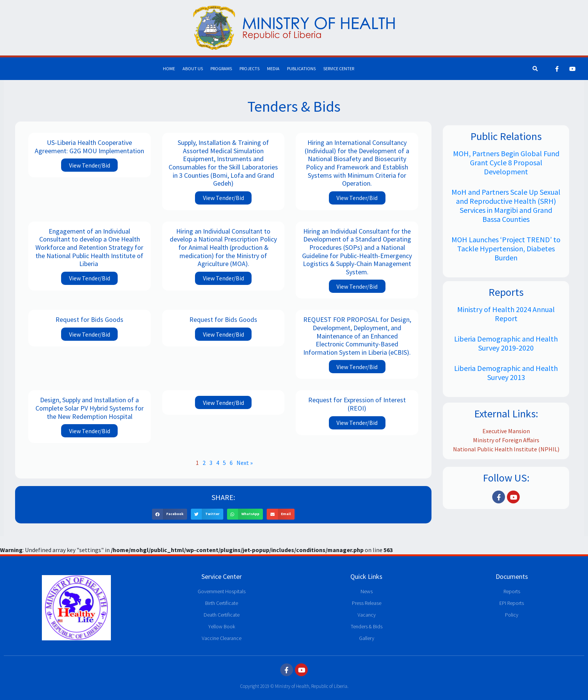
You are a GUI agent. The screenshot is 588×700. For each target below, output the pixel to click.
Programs (221, 68)
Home (169, 68)
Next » (245, 463)
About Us (193, 68)
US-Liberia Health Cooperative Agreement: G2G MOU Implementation (89, 147)
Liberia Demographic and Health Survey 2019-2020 (506, 343)
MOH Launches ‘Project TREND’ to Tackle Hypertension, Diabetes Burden (506, 248)
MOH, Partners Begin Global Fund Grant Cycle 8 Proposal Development (506, 162)
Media (273, 68)
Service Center (339, 68)
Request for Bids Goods (89, 319)
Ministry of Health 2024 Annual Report (506, 314)
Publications (301, 68)
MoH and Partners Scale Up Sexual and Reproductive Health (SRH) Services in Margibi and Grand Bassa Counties (506, 205)
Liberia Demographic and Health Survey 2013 (506, 373)
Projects (249, 68)
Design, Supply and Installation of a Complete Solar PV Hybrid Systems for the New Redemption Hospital (90, 408)
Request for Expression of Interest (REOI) (357, 404)
